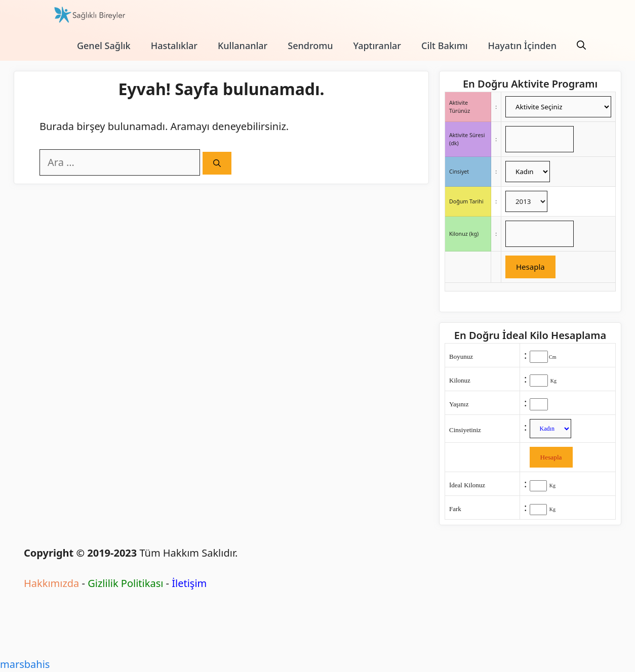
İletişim (189, 583)
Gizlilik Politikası (125, 583)
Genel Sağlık (104, 46)
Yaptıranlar (377, 46)
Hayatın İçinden (522, 46)
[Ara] (217, 163)
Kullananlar (243, 46)
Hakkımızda (51, 583)
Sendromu (310, 46)
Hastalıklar (174, 46)
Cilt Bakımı (445, 46)
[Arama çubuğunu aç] (581, 46)
